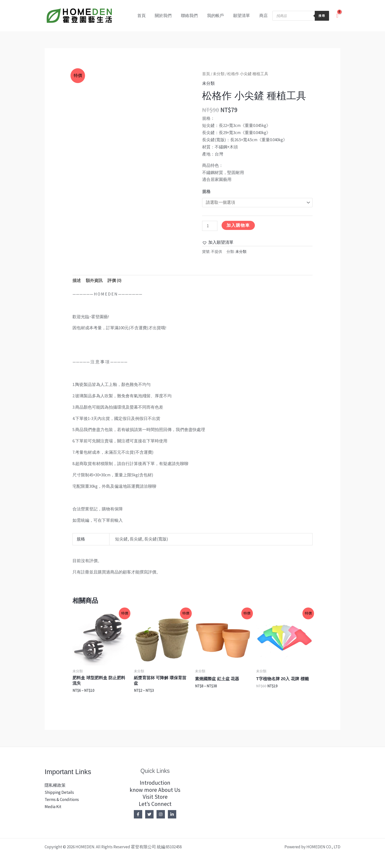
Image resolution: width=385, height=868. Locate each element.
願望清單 (243, 16)
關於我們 (168, 16)
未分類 (219, 74)
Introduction (155, 783)
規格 (206, 191)
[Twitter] (149, 814)
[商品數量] (210, 226)
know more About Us (155, 790)
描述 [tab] (77, 280)
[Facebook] (138, 814)
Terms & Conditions (62, 799)
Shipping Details (59, 792)
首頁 (147, 16)
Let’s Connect (155, 804)
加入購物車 (238, 225)
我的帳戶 (218, 16)
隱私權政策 (55, 785)
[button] (218, 242)
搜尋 (322, 16)
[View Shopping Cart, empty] (337, 16)
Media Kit (53, 807)
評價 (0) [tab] (114, 280)
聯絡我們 (193, 16)
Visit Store (155, 797)
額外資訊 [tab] (94, 280)
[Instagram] (161, 814)
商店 (264, 16)
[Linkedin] (172, 814)
